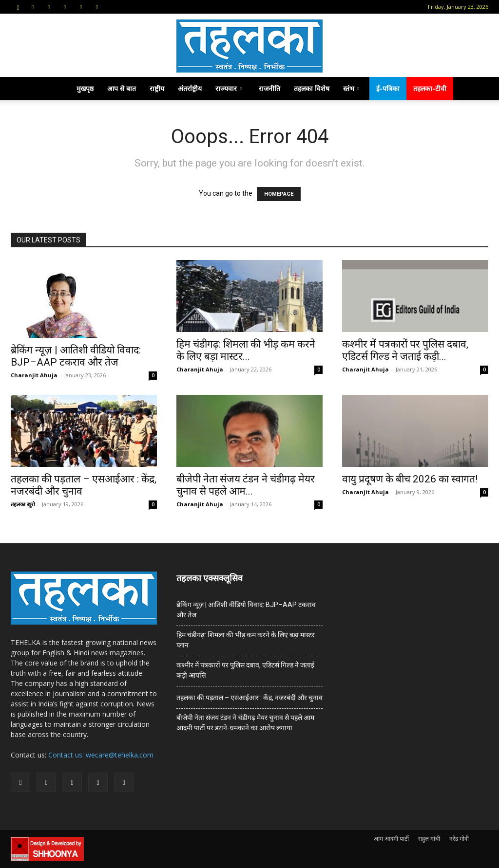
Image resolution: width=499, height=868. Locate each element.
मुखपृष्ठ (85, 88)
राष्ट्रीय (157, 88)
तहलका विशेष (312, 88)
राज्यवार (229, 88)
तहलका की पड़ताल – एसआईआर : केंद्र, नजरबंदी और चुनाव (249, 698)
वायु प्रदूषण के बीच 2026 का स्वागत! (410, 479)
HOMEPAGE (279, 194)
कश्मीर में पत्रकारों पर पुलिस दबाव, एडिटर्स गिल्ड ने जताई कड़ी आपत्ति (245, 670)
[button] (18, 7)
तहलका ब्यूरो (23, 504)
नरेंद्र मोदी (459, 839)
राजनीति (269, 88)
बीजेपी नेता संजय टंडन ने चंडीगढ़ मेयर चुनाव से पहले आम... (246, 485)
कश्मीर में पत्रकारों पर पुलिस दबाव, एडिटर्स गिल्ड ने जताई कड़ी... (405, 350)
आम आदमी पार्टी (391, 839)
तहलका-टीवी (430, 88)
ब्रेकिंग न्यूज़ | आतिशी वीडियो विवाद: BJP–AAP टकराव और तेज (76, 356)
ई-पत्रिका (388, 88)
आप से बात (122, 88)
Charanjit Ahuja (34, 375)
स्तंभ (351, 88)
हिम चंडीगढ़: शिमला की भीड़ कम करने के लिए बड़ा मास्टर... (246, 350)
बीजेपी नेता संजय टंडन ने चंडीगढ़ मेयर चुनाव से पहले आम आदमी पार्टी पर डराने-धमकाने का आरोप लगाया (245, 723)
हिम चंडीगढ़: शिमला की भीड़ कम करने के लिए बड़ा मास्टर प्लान (246, 640)
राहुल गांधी (429, 839)
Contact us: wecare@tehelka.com (101, 755)
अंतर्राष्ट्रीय (190, 88)
